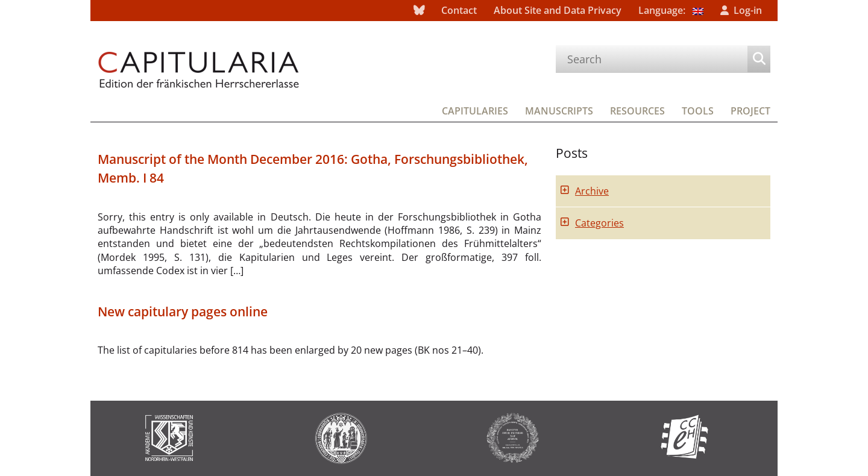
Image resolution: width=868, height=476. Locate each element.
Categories (599, 223)
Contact (459, 10)
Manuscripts (559, 111)
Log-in (748, 10)
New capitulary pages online (183, 312)
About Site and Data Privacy (558, 10)
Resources (637, 111)
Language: (671, 10)
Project (750, 111)
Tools (698, 111)
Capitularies (475, 111)
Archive (592, 191)
